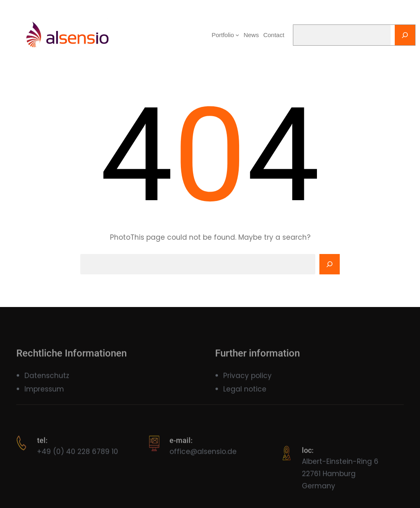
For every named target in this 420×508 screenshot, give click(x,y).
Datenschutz (47, 380)
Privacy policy (247, 380)
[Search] (405, 35)
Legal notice (245, 394)
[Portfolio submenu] (237, 35)
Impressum (44, 394)
